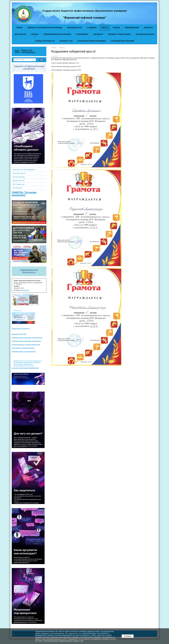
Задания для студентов (19, 173)
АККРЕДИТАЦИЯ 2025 (75, 28)
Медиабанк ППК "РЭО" (19, 334)
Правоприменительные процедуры (57, 34)
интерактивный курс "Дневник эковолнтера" (26, 345)
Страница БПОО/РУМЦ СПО (45, 41)
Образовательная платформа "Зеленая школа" (27, 338)
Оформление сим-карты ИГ (21, 329)
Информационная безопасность (29, 271)
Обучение (116, 28)
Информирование (132, 28)
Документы (148, 28)
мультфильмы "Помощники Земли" (23, 348)
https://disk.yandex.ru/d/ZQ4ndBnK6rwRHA (25, 368)
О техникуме (92, 28)
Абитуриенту (98, 34)
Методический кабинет (145, 34)
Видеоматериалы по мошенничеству (24, 352)
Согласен (128, 636)
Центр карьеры (20, 34)
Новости (105, 28)
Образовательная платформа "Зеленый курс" (27, 341)
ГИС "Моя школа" (18, 188)
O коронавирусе (82, 34)
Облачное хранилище (19, 177)
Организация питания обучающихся (92, 41)
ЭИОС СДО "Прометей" (19, 181)
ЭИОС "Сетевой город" (19, 184)
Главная (19, 28)
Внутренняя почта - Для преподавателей (24, 170)
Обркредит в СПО (66, 41)
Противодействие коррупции (122, 41)
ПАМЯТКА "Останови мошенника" (24, 194)
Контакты (35, 34)
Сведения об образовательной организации (45, 28)
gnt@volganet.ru (25, 290)
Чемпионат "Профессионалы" (119, 34)
